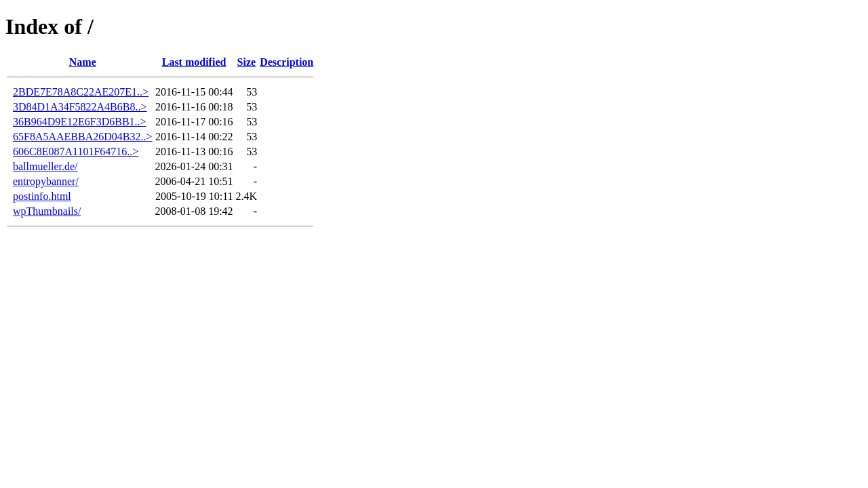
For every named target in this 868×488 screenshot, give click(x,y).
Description (287, 62)
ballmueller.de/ (45, 166)
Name (83, 62)
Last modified (194, 62)
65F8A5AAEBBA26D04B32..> (82, 137)
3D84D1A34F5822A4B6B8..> (80, 107)
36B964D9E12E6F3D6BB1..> (80, 122)
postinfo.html (42, 196)
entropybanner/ (46, 181)
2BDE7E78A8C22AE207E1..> (81, 92)
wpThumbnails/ (47, 211)
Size (247, 62)
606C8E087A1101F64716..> (76, 151)
